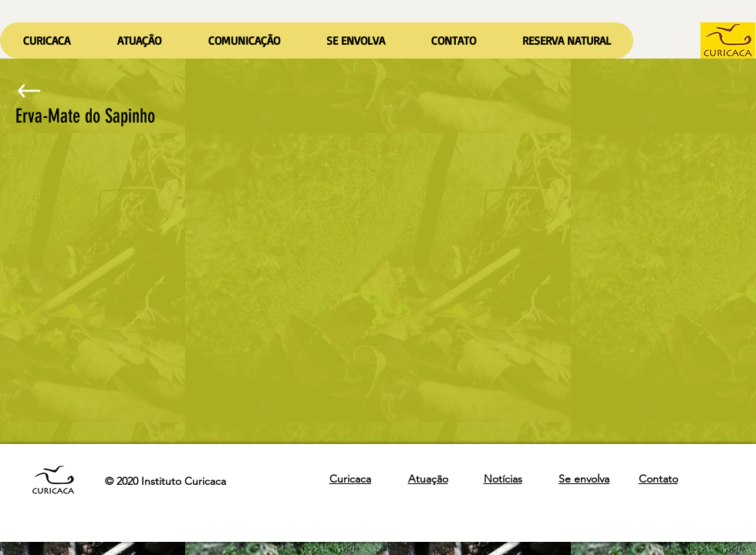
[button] (139, 40)
